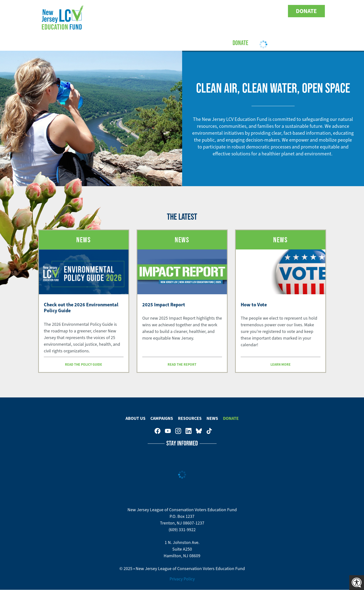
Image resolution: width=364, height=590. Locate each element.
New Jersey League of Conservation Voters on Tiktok (279, 11)
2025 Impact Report (164, 305)
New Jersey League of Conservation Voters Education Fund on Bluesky (269, 11)
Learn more (281, 364)
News (212, 418)
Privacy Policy (182, 579)
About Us (126, 43)
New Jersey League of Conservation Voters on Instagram (248, 11)
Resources (190, 43)
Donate (306, 11)
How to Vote (254, 305)
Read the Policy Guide (84, 364)
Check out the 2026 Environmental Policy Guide (81, 308)
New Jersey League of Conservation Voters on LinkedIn (258, 11)
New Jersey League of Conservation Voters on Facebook (227, 11)
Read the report (182, 364)
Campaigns (157, 43)
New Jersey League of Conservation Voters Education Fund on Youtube (238, 11)
